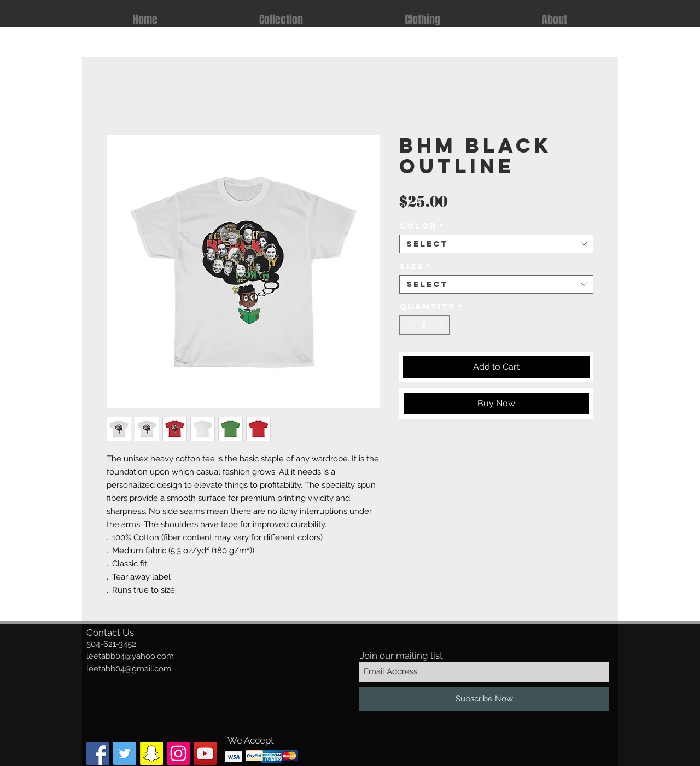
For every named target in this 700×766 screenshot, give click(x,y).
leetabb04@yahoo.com (130, 656)
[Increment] (442, 325)
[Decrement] (407, 325)
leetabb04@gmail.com (129, 669)
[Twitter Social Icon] (125, 753)
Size (415, 266)
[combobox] (496, 244)
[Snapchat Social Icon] (151, 753)
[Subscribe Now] (484, 699)
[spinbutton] (425, 325)
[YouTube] (205, 753)
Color (422, 226)
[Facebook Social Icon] (98, 753)
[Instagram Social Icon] (178, 753)
